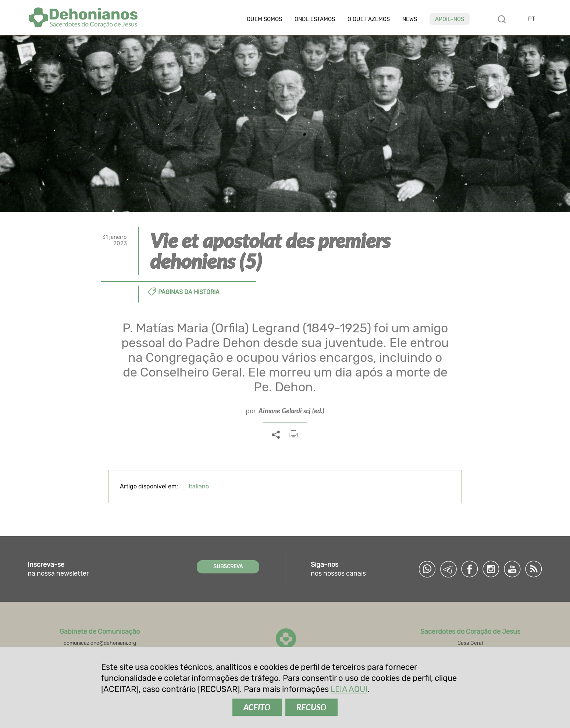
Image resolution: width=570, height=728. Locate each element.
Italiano (199, 486)
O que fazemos (369, 19)
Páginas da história (189, 292)
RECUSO (311, 707)
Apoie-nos (450, 19)
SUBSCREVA (228, 567)
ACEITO (257, 707)
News (410, 19)
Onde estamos (315, 19)
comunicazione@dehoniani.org (100, 643)
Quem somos (264, 19)
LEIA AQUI (349, 689)
